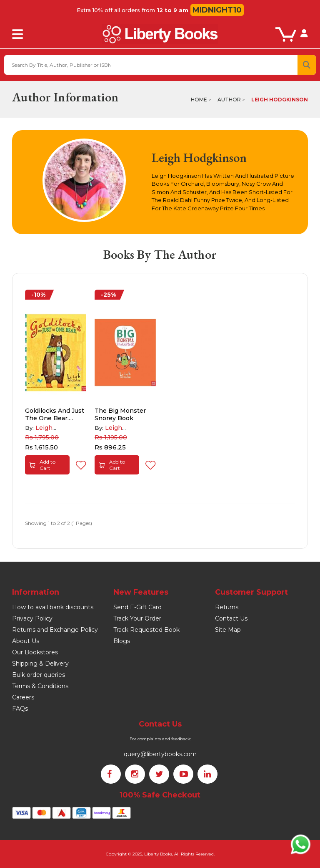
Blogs (122, 641)
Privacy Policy (32, 618)
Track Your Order (137, 618)
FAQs (20, 709)
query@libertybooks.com (160, 754)
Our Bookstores (35, 652)
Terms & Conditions (40, 686)
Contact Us (231, 618)
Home (199, 100)
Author (229, 100)
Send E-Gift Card (137, 607)
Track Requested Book (146, 630)
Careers (23, 697)
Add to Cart (42, 465)
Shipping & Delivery (40, 664)
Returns (227, 607)
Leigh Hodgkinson (280, 100)
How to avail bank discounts (53, 607)
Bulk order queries (39, 675)
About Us (26, 641)
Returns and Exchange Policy (55, 630)
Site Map (228, 630)
